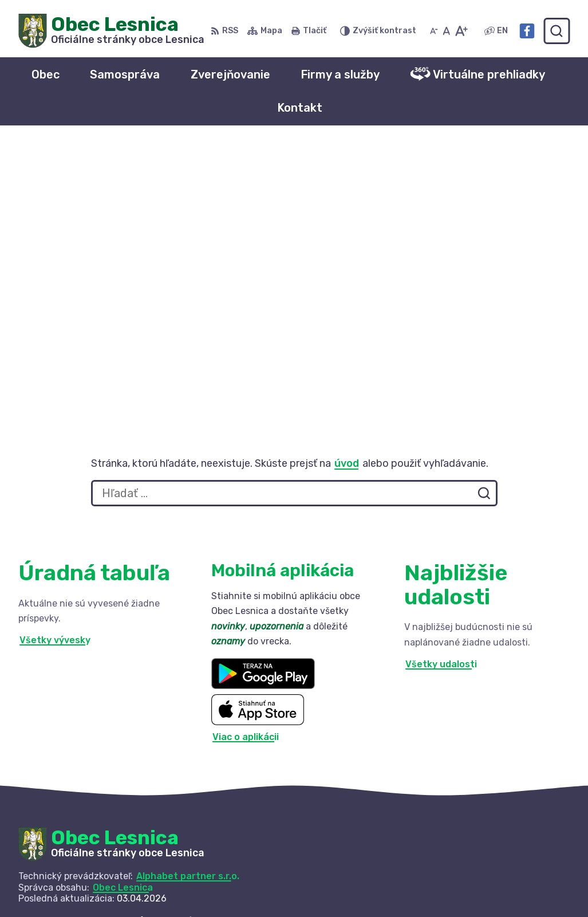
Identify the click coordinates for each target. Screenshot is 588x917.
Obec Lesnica (123, 611)
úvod (347, 187)
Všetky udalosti (441, 388)
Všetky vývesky (55, 364)
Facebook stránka (473, 892)
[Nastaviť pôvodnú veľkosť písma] (446, 31)
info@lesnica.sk (467, 879)
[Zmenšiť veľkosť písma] (434, 31)
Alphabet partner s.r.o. (188, 600)
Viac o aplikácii (246, 460)
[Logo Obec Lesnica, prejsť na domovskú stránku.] (111, 31)
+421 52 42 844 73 (475, 866)
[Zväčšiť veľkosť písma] (461, 31)
